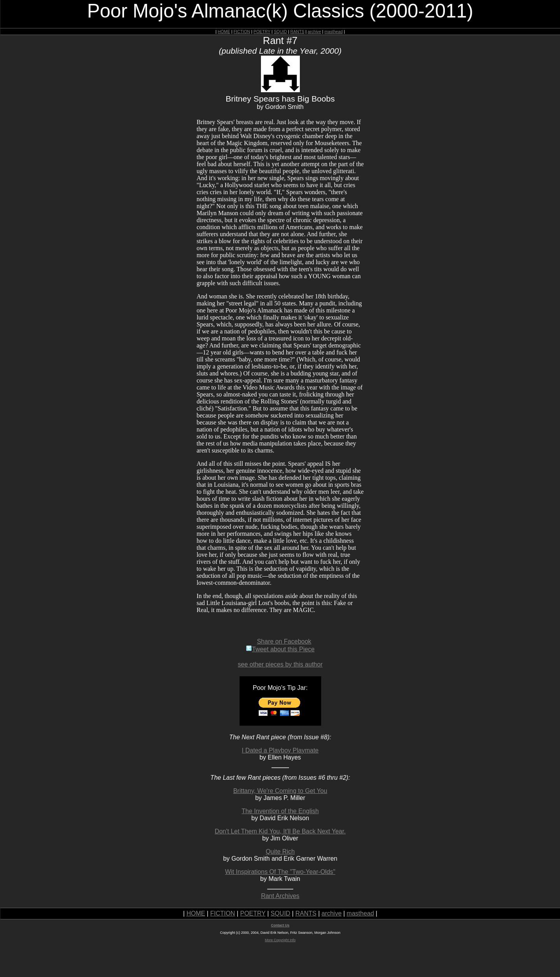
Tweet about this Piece (280, 649)
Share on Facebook (284, 641)
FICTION (242, 32)
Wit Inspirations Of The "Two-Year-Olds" (280, 872)
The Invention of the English (280, 811)
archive (314, 32)
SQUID (280, 32)
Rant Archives (280, 896)
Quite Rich (280, 852)
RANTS (297, 32)
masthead (333, 32)
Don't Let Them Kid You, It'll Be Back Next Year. (280, 831)
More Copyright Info (280, 940)
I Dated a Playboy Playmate (280, 750)
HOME (224, 32)
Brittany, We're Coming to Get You (280, 791)
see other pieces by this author (280, 664)
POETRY (262, 32)
